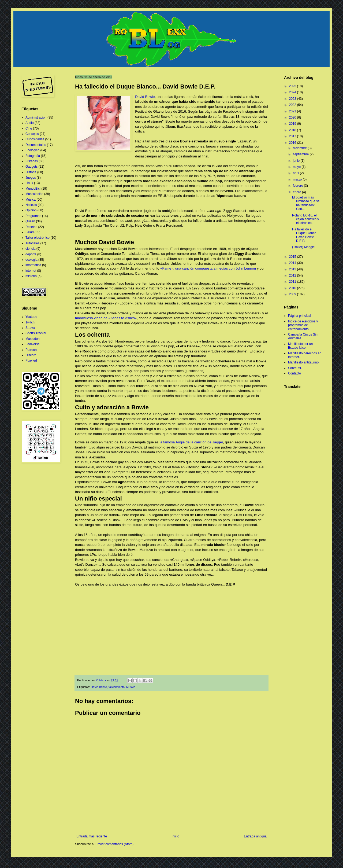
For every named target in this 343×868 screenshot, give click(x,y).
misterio (31, 276)
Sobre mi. (295, 368)
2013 (293, 269)
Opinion (31, 210)
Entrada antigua (255, 836)
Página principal (299, 316)
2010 (293, 288)
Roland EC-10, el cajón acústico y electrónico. (305, 219)
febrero (298, 186)
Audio (30, 123)
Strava (30, 328)
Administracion (36, 117)
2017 (293, 136)
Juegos (31, 178)
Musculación (34, 194)
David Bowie (145, 97)
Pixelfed (31, 361)
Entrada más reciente (92, 836)
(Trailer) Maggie (303, 247)
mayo (297, 167)
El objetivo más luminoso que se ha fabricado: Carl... (306, 203)
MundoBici (33, 189)
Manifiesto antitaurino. (304, 362)
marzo (298, 179)
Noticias (31, 205)
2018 (293, 130)
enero (297, 192)
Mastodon (33, 339)
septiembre (301, 154)
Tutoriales (32, 243)
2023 (293, 99)
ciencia (30, 249)
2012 (293, 275)
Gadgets (31, 167)
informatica (33, 265)
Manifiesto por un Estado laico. (300, 346)
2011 (293, 282)
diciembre (300, 148)
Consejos (32, 134)
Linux (29, 183)
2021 (293, 111)
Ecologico (32, 150)
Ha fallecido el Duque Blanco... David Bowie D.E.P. (305, 235)
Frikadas (32, 161)
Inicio (176, 836)
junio (297, 161)
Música (131, 687)
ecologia (31, 260)
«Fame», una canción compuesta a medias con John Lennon (208, 268)
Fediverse (33, 344)
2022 (293, 105)
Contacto (294, 373)
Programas (33, 216)
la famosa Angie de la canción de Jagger (191, 442)
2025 (293, 86)
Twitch (30, 322)
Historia (31, 172)
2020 (293, 117)
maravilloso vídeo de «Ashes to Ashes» (106, 318)
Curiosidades (35, 139)
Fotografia (33, 156)
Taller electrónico (38, 238)
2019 (293, 124)
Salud (30, 232)
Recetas (31, 227)
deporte (31, 254)
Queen (30, 221)
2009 (293, 294)
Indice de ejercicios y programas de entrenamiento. (303, 325)
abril (296, 173)
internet (31, 271)
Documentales (36, 145)
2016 (293, 143)
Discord (31, 355)
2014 (293, 263)
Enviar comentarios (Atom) (114, 844)
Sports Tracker (36, 333)
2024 (293, 92)
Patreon (31, 350)
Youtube (31, 317)
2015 (293, 257)
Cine (29, 128)
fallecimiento (117, 687)
